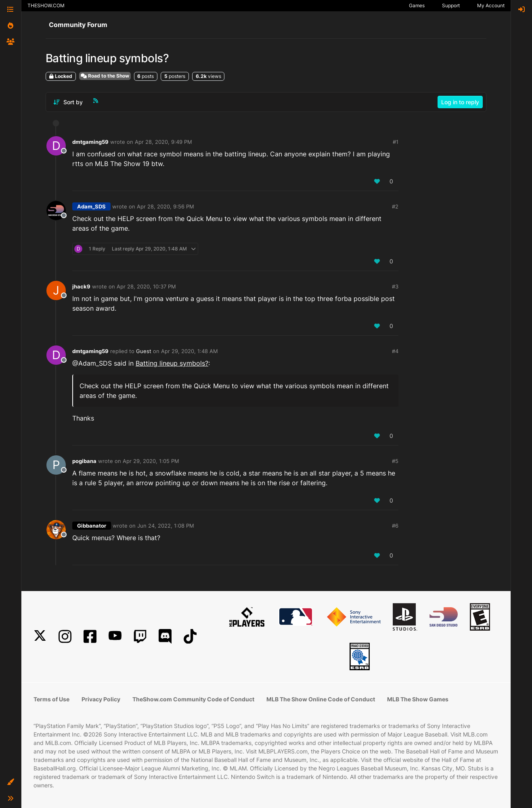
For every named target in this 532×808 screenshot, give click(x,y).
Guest (144, 351)
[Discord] (165, 637)
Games (417, 5)
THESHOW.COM (46, 5)
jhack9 (81, 286)
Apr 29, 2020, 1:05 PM (151, 461)
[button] (10, 782)
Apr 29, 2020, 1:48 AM (190, 351)
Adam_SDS (91, 206)
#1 (396, 142)
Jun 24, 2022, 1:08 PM (166, 526)
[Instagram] (65, 637)
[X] (40, 637)
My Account (491, 5)
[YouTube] (115, 637)
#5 (395, 461)
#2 (395, 206)
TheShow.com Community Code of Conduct (193, 699)
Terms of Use (51, 699)
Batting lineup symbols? (172, 363)
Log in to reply (460, 102)
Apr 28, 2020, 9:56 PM (165, 206)
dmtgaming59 (90, 142)
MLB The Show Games (418, 699)
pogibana (84, 461)
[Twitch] (140, 637)
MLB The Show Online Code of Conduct (321, 699)
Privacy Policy (101, 699)
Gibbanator (92, 526)
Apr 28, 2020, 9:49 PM (163, 142)
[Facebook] (90, 637)
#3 (395, 286)
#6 (395, 526)
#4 (395, 351)
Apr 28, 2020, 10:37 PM (146, 286)
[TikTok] (190, 637)
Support (451, 5)
